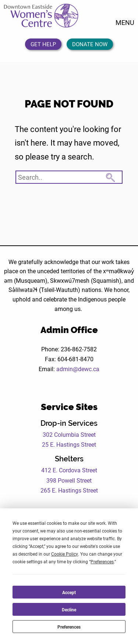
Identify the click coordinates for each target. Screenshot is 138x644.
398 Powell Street (69, 480)
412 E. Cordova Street (69, 470)
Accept (69, 592)
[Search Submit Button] (110, 176)
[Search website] (69, 177)
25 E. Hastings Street (69, 444)
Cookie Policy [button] (65, 554)
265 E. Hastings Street (69, 490)
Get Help (43, 44)
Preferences (69, 627)
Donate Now (90, 44)
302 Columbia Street (69, 434)
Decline (69, 610)
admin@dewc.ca (78, 369)
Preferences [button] (102, 561)
